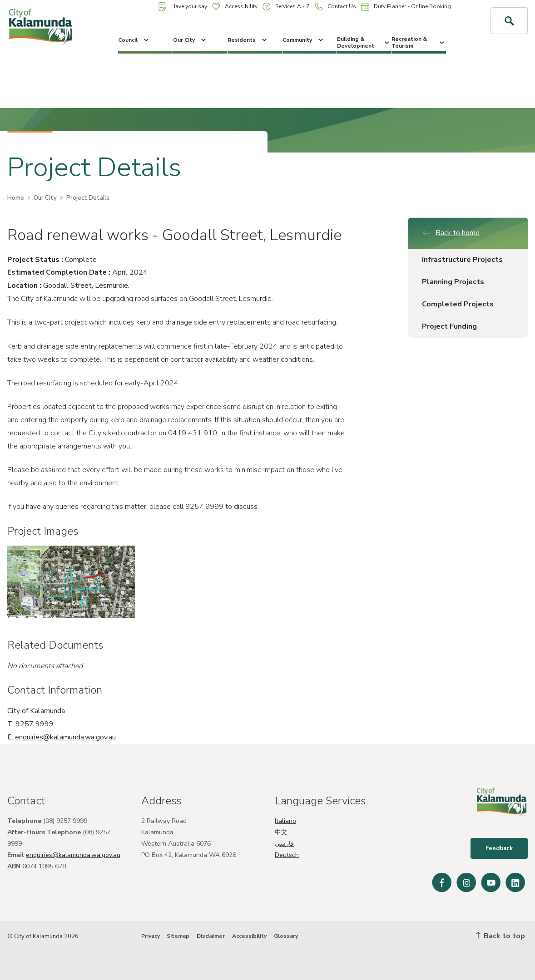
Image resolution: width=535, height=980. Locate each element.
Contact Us (335, 7)
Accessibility (235, 6)
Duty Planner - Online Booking (406, 7)
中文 (281, 832)
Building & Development (364, 42)
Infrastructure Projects (462, 260)
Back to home (451, 233)
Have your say (183, 7)
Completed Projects (458, 304)
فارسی (284, 844)
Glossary (286, 936)
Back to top (500, 936)
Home (16, 198)
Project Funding (449, 326)
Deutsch (287, 855)
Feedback (499, 848)
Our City (190, 40)
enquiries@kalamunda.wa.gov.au (65, 737)
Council (134, 40)
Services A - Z (286, 7)
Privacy (151, 936)
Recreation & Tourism (419, 42)
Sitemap (178, 936)
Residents (248, 40)
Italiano (285, 821)
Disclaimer (211, 936)
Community (304, 40)
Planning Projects (453, 282)
